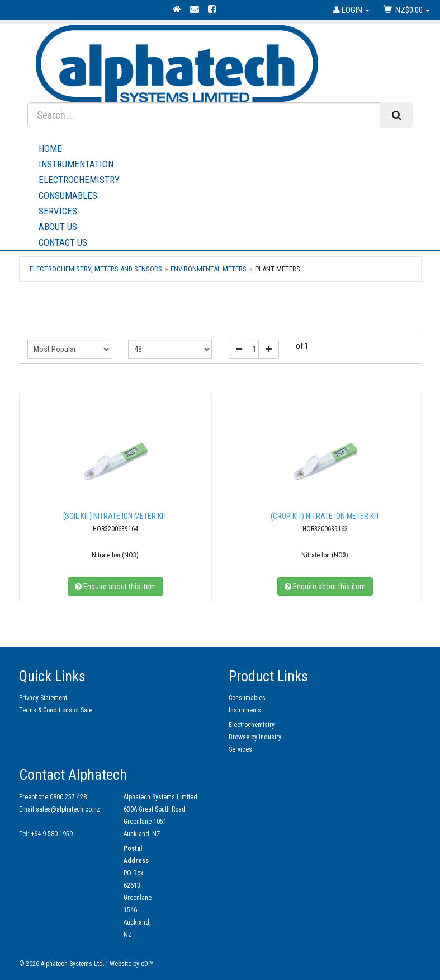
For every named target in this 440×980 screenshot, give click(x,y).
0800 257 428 (68, 797)
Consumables (68, 195)
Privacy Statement (43, 698)
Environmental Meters (209, 269)
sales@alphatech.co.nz (68, 809)
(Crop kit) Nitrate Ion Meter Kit (325, 516)
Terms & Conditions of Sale (56, 710)
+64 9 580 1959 (52, 834)
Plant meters (278, 269)
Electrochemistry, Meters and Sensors (96, 269)
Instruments (245, 710)
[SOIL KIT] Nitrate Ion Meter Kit (115, 516)
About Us (226, 227)
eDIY (147, 964)
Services (226, 211)
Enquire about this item (115, 587)
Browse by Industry (255, 737)
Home (50, 148)
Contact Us (63, 242)
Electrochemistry (79, 180)
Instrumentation (76, 164)
